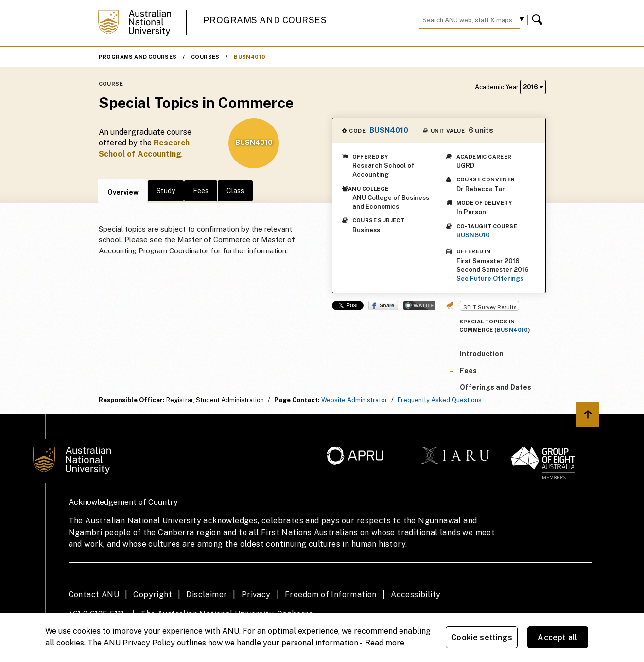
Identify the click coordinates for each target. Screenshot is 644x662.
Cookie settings (481, 637)
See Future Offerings (490, 278)
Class (235, 191)
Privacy (256, 595)
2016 (533, 87)
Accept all (557, 637)
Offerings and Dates (496, 387)
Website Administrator (354, 400)
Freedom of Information (331, 595)
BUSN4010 (250, 57)
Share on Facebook (383, 305)
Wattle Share (419, 305)
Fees (201, 191)
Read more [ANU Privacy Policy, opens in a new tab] (385, 643)
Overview (123, 192)
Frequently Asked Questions (440, 400)
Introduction (482, 354)
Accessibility (416, 595)
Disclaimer (207, 595)
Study (166, 191)
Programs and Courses (265, 20)
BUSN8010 (473, 235)
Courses (205, 57)
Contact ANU (94, 595)
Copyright (153, 595)
